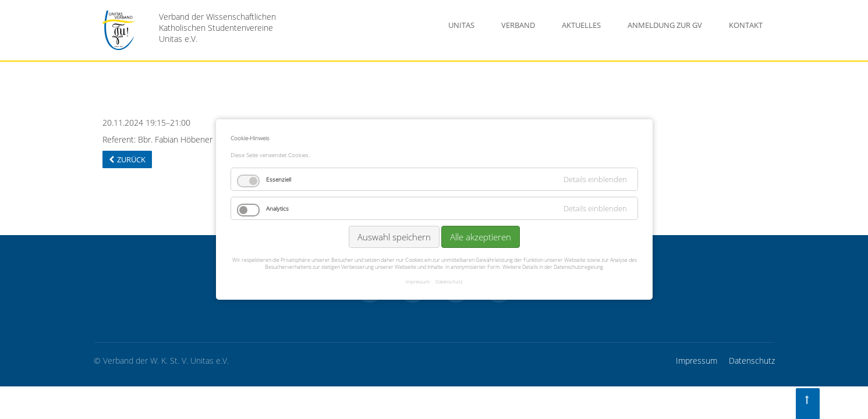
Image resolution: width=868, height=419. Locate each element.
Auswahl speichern (394, 237)
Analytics (277, 208)
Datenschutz (752, 361)
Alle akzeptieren (481, 237)
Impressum (697, 361)
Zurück (131, 159)
